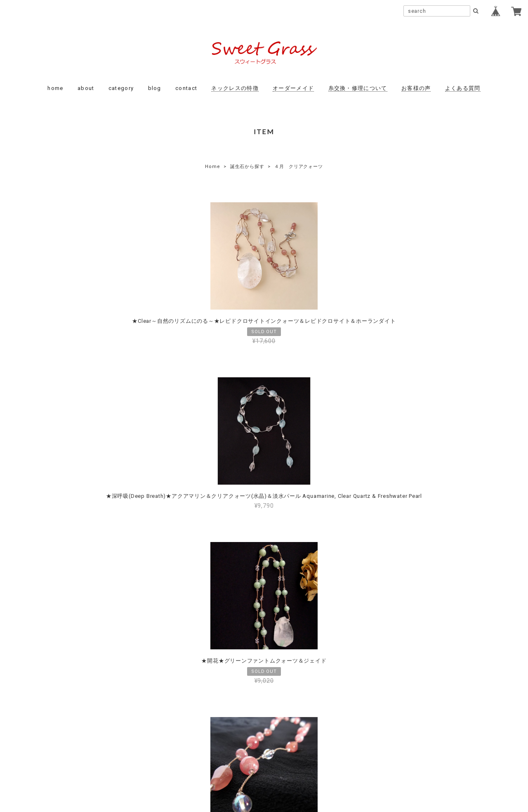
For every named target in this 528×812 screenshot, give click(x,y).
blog (155, 88)
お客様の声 (416, 88)
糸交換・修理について (358, 88)
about (86, 88)
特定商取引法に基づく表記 (290, 756)
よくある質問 (463, 88)
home (55, 88)
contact (186, 88)
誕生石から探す (247, 167)
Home (212, 167)
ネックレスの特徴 (235, 88)
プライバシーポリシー (219, 756)
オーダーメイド (293, 88)
